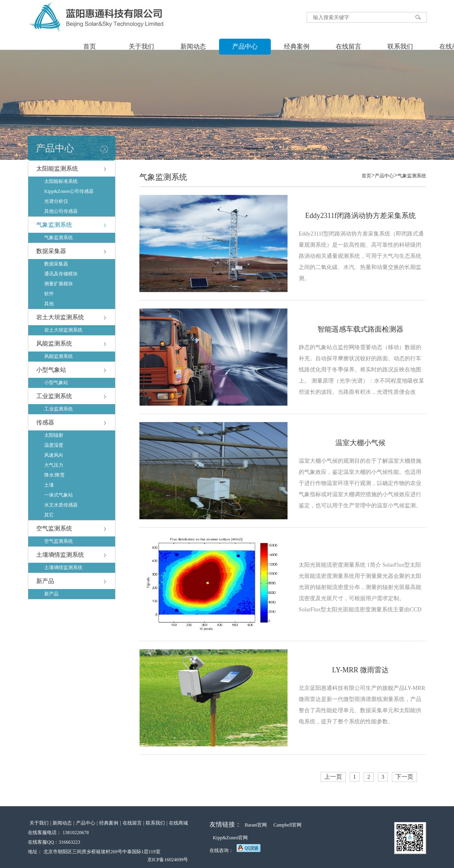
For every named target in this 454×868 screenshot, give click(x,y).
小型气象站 (51, 370)
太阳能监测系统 (57, 169)
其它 (49, 515)
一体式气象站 (59, 495)
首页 (90, 46)
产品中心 (245, 46)
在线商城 (178, 823)
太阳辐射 (54, 435)
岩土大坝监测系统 (60, 317)
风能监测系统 (54, 344)
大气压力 (54, 465)
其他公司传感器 (61, 211)
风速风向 (54, 455)
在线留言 (348, 46)
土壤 (49, 485)
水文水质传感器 (61, 505)
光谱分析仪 (56, 201)
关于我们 (141, 46)
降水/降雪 (54, 475)
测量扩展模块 (59, 284)
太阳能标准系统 (61, 181)
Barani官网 (256, 825)
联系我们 (400, 46)
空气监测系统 (54, 528)
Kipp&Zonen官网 (230, 838)
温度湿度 (54, 445)
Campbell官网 (287, 825)
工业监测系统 (54, 396)
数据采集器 (51, 251)
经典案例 (297, 46)
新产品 (45, 581)
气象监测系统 (54, 225)
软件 (49, 294)
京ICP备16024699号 (168, 860)
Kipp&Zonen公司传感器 (69, 191)
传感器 (45, 422)
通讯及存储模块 (61, 274)
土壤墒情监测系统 (60, 555)
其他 (49, 304)
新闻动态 (193, 46)
